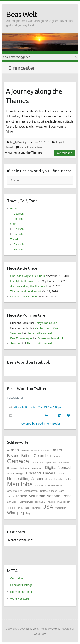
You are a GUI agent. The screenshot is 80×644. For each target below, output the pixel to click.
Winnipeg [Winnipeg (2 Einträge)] (15, 513)
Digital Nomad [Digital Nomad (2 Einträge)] (58, 468)
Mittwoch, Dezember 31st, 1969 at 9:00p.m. (38, 407)
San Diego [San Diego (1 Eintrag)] (12, 502)
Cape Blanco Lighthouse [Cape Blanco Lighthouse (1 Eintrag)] (43, 463)
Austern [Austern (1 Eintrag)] (35, 451)
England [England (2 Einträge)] (33, 473)
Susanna (16, 333)
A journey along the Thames (34, 96)
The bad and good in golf (26, 291)
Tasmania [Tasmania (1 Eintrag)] (40, 502)
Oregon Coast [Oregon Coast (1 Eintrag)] (57, 491)
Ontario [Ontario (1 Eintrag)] (44, 491)
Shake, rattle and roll (39, 333)
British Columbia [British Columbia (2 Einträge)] (36, 456)
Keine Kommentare (31, 147)
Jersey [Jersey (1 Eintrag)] (49, 479)
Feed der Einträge (21, 585)
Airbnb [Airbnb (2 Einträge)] (13, 450)
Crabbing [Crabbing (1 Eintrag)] (24, 468)
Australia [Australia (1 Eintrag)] (45, 451)
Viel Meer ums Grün (47, 328)
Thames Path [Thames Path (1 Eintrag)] (63, 502)
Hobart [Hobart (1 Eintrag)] (60, 474)
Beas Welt (22, 14)
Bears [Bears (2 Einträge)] (57, 450)
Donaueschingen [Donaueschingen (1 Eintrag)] (16, 474)
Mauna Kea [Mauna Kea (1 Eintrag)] (41, 486)
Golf (13, 224)
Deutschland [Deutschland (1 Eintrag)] (37, 468)
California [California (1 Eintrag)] (57, 456)
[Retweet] (60, 415)
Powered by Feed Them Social (40, 424)
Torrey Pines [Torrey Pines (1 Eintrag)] (23, 508)
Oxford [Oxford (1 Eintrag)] (10, 496)
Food (13, 209)
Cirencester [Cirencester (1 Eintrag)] (63, 463)
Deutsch (19, 214)
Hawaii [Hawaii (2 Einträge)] (49, 473)
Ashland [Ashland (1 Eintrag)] (25, 451)
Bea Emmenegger (21, 338)
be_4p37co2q (18, 142)
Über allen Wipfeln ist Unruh (28, 276)
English (60, 142)
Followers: (15, 398)
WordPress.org (19, 599)
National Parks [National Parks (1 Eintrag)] (56, 486)
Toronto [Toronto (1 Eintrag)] (11, 508)
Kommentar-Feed (21, 592)
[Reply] (47, 415)
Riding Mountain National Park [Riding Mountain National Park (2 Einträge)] (43, 496)
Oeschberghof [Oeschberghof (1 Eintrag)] (31, 491)
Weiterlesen (65, 153)
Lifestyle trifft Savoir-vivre (26, 281)
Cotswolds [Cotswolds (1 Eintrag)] (12, 468)
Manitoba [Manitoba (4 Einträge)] (20, 484)
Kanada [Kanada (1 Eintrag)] (58, 479)
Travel (9, 147)
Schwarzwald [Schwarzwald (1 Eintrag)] (26, 502)
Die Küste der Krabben (24, 296)
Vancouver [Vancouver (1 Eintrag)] (60, 508)
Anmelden (17, 578)
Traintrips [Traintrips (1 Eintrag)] (36, 508)
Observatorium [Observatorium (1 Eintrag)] (15, 491)
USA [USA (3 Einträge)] (48, 507)
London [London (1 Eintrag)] (68, 479)
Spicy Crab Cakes (46, 323)
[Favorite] (69, 416)
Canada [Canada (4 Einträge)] (18, 461)
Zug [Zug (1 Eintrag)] (28, 513)
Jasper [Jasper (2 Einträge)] (37, 479)
